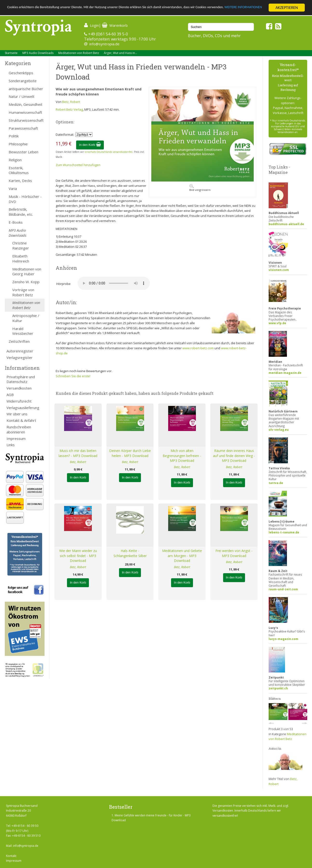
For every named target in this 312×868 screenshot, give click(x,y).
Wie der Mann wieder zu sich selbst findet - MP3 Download (78, 556)
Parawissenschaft (23, 128)
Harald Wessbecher (23, 331)
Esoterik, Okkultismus (19, 170)
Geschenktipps (21, 73)
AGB (10, 395)
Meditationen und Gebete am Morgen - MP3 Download (182, 556)
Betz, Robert (71, 102)
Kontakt (11, 856)
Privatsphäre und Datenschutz (21, 379)
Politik (14, 136)
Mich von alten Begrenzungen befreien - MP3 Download (182, 456)
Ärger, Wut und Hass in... (120, 53)
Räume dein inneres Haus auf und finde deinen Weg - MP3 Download (234, 456)
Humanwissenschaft (25, 112)
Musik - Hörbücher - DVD (25, 199)
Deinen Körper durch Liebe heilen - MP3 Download (130, 453)
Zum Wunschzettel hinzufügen (78, 165)
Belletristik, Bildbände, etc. (21, 212)
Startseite (11, 53)
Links (11, 445)
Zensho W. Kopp (26, 282)
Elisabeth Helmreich (21, 259)
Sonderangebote (23, 81)
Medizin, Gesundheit (26, 104)
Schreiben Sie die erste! (73, 376)
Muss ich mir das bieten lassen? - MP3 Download (78, 453)
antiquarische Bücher (26, 89)
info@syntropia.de (104, 44)
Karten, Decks (20, 181)
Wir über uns (17, 414)
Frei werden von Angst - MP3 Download (234, 553)
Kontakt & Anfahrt (21, 420)
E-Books (16, 222)
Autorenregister (20, 351)
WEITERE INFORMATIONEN (30, 12)
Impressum (16, 438)
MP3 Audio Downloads (38, 53)
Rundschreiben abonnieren (19, 429)
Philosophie (18, 144)
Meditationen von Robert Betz (79, 53)
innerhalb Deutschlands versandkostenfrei (109, 152)
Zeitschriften (19, 341)
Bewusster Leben (23, 152)
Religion (15, 160)
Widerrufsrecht (19, 401)
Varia (13, 188)
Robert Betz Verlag (69, 109)
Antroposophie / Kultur (26, 318)
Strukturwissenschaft (26, 120)
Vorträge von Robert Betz (23, 292)
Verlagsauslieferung (23, 408)
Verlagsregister (20, 357)
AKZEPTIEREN (287, 8)
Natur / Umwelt (22, 96)
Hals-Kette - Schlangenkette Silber (130, 553)
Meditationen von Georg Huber (27, 272)
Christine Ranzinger (21, 246)
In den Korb (90, 145)
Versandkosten (19, 388)
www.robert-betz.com (198, 348)
